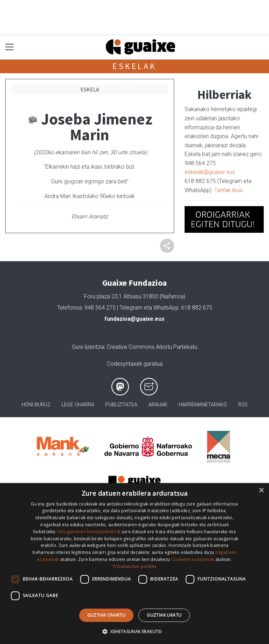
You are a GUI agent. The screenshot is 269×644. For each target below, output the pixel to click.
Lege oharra (78, 405)
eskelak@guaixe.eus (210, 172)
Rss (243, 405)
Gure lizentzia (88, 347)
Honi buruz (36, 405)
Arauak (158, 405)
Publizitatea (121, 405)
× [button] (261, 491)
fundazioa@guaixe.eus (134, 319)
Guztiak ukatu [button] (164, 615)
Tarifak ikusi (229, 190)
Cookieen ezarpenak (193, 559)
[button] (134, 631)
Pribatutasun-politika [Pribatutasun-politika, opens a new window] (134, 566)
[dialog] (134, 564)
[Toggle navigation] (10, 47)
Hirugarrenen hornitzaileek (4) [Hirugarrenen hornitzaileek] (89, 532)
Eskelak (134, 66)
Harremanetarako (203, 405)
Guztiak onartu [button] (106, 615)
